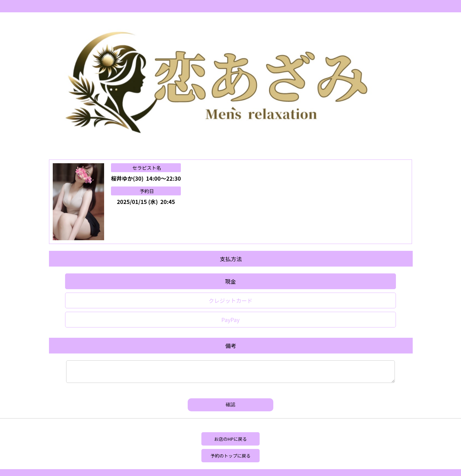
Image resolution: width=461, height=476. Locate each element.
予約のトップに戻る (230, 456)
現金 (230, 281)
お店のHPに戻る (230, 439)
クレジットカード (230, 300)
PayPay (230, 320)
